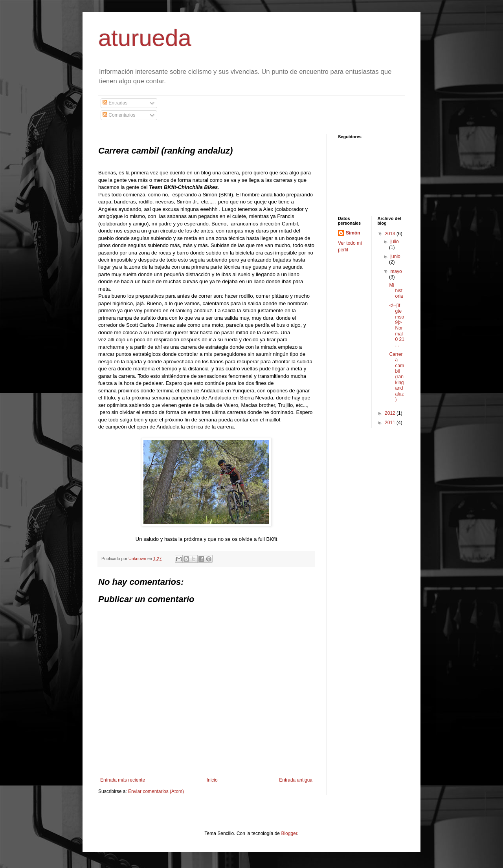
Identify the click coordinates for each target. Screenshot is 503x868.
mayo (396, 271)
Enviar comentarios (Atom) (156, 791)
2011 (391, 423)
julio (394, 242)
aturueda (145, 38)
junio (395, 256)
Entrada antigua (296, 780)
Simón (353, 233)
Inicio (212, 780)
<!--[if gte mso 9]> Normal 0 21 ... (397, 325)
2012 (391, 413)
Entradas (115, 103)
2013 (391, 234)
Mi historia (396, 291)
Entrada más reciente (123, 780)
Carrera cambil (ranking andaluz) (397, 377)
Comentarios (119, 115)
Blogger (289, 833)
